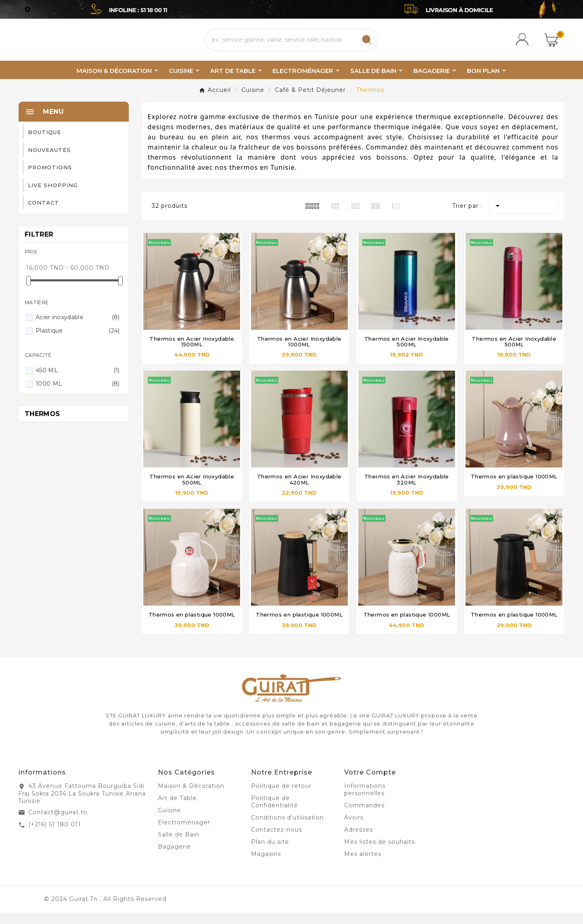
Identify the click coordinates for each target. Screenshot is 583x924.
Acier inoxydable (78, 329)
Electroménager (184, 834)
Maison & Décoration (191, 797)
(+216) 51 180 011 (55, 836)
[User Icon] (523, 45)
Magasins (266, 865)
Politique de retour (281, 797)
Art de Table (177, 809)
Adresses (359, 841)
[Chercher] (281, 45)
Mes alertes (363, 865)
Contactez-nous (277, 841)
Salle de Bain (179, 846)
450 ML (78, 382)
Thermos (42, 425)
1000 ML (78, 395)
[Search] (367, 45)
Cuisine (169, 822)
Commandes (364, 817)
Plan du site (270, 853)
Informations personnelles (365, 801)
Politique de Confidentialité (274, 813)
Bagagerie (174, 858)
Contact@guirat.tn (58, 824)
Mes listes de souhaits (380, 853)
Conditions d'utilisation (287, 829)
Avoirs (354, 829)
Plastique (78, 342)
